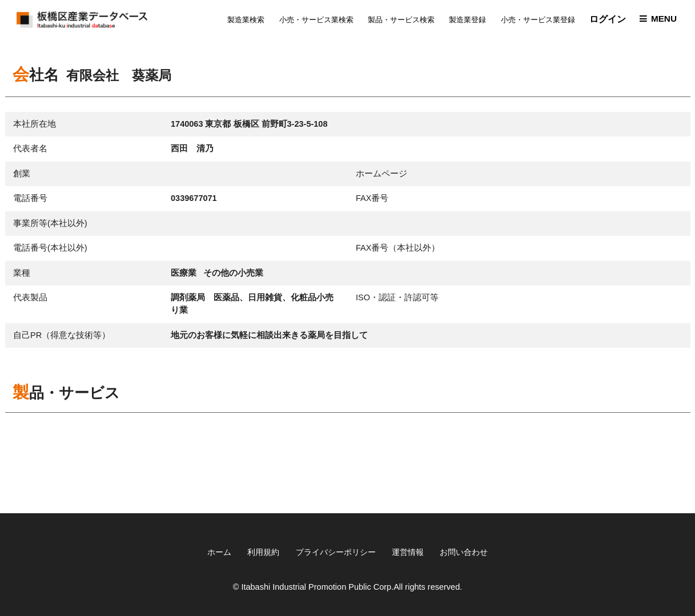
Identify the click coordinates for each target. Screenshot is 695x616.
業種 (22, 275)
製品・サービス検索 (398, 21)
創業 (22, 175)
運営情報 (411, 551)
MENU (662, 20)
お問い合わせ (471, 551)
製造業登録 (464, 21)
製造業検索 (242, 21)
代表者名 (30, 151)
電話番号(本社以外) (50, 250)
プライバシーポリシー (335, 551)
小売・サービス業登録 (534, 21)
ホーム (212, 551)
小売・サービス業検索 (312, 21)
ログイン (604, 20)
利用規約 (258, 551)
